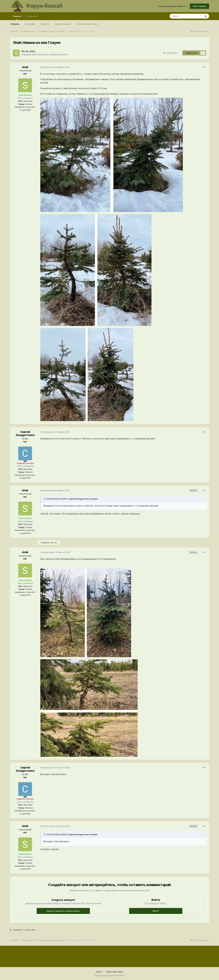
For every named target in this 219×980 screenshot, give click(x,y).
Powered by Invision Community (109, 976)
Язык (100, 972)
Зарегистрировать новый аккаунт (63, 911)
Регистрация (199, 6)
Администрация (63, 24)
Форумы (15, 24)
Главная (17, 18)
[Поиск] (186, 16)
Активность (32, 16)
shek (32, 51)
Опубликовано (55, 67)
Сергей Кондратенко (25, 433)
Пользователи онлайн (87, 24)
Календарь (30, 24)
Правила (45, 24)
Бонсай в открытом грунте (53, 54)
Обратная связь (114, 972)
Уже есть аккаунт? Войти (173, 6)
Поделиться (171, 53)
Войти (156, 911)
